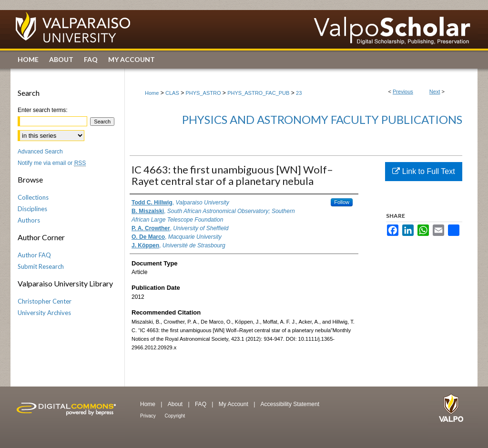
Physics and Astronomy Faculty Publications (322, 119)
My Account (234, 404)
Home (152, 93)
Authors (29, 220)
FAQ (201, 404)
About (176, 404)
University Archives (44, 313)
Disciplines (32, 209)
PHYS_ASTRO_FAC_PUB (258, 93)
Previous (403, 92)
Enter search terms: (43, 110)
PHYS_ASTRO (203, 93)
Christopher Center (45, 301)
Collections (33, 197)
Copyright (175, 416)
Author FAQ (34, 255)
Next (435, 92)
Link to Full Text (423, 171)
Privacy (149, 416)
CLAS (172, 93)
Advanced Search (40, 152)
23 (299, 93)
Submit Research (41, 266)
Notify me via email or (52, 163)
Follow (342, 202)
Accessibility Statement (290, 404)
